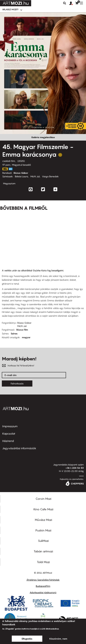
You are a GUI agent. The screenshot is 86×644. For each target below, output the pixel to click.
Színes (14, 333)
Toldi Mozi (43, 562)
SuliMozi (43, 541)
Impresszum (10, 426)
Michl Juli (35, 176)
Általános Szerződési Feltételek (43, 580)
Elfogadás (27, 639)
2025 (21, 161)
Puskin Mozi (43, 530)
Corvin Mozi (43, 499)
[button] (72, 3)
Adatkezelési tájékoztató (43, 592)
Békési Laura (21, 176)
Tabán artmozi (43, 551)
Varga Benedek (50, 176)
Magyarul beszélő (21, 165)
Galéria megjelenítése (43, 137)
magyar (26, 337)
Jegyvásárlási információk (19, 448)
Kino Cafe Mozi (43, 509)
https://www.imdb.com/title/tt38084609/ (5, 169)
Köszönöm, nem (58, 639)
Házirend (8, 441)
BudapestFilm (43, 586)
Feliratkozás (17, 383)
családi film (9, 161)
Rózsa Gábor (21, 173)
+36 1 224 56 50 (75, 468)
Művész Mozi (43, 520)
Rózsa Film (22, 330)
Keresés (65, 3)
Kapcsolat (9, 434)
